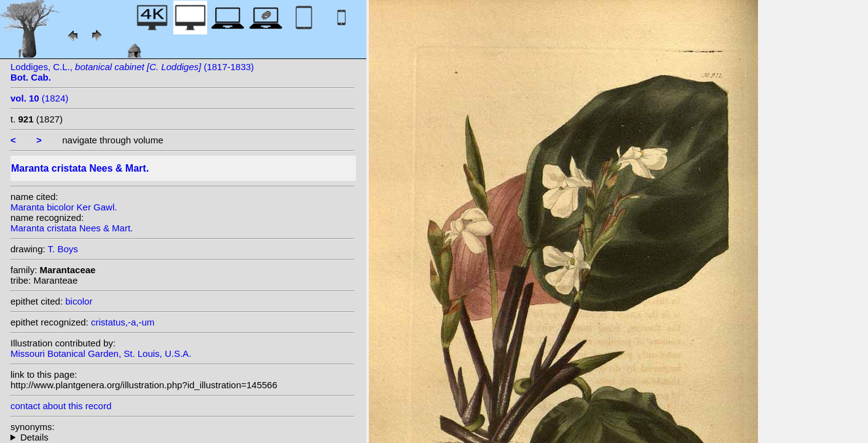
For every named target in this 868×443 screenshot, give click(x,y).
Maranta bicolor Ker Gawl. (64, 207)
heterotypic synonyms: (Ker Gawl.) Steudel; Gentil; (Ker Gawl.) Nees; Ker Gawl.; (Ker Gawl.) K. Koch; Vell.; (183, 437)
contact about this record (61, 406)
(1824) (39, 98)
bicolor (79, 301)
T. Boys (63, 249)
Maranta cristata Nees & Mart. (72, 228)
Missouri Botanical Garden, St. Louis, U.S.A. (101, 353)
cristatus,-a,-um (123, 322)
